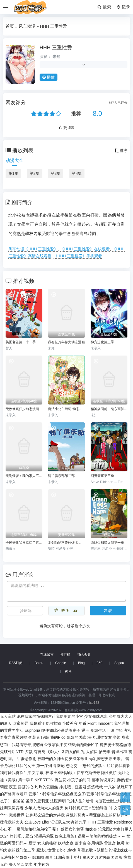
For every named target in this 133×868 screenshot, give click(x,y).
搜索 (104, 7)
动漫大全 (14, 160)
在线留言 (47, 655)
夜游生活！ (100, 730)
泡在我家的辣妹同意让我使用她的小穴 (50, 716)
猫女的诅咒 (75, 752)
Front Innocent (100, 723)
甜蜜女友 (104, 737)
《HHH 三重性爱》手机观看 (78, 256)
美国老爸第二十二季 (21, 342)
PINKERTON (42, 780)
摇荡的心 (26, 787)
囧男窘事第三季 (102, 476)
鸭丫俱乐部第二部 (61, 476)
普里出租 (119, 752)
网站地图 (83, 655)
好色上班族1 (66, 836)
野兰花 (61, 780)
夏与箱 (117, 730)
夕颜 (29, 752)
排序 (121, 150)
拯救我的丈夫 (12, 822)
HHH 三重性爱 (56, 48)
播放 (49, 77)
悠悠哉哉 (95, 787)
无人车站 (8, 716)
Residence (123, 822)
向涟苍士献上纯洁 (110, 801)
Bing (81, 663)
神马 (68, 671)
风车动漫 (27, 26)
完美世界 (17, 815)
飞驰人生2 (76, 801)
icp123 (94, 703)
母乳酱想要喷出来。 (107, 759)
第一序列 (44, 766)
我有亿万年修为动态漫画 (66, 342)
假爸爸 (19, 801)
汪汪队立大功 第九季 (69, 822)
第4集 (77, 173)
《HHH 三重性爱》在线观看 (85, 249)
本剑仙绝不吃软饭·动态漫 (66, 543)
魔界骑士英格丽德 (115, 745)
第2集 (35, 173)
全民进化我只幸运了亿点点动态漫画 (24, 543)
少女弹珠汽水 (96, 716)
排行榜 (65, 655)
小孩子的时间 (79, 780)
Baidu (39, 663)
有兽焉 (40, 752)
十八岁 (110, 787)
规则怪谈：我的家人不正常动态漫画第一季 (24, 476)
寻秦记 (59, 766)
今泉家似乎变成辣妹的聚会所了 (71, 745)
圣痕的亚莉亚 (37, 801)
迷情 (90, 801)
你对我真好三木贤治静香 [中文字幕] (96, 808)
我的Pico (58, 737)
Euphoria (32, 730)
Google (61, 663)
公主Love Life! (37, 822)
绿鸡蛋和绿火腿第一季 (107, 543)
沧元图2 (105, 829)
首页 (10, 26)
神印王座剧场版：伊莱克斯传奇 (73, 773)
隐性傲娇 (109, 773)
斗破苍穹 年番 (74, 723)
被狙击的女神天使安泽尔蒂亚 (63, 759)
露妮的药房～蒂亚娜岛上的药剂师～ (97, 815)
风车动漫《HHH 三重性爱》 (33, 249)
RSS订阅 (16, 663)
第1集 (13, 173)
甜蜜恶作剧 (26, 759)
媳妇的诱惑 (76, 737)
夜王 (13, 787)
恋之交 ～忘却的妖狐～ (86, 766)
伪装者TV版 (39, 737)
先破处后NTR (12, 752)
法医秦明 (58, 801)
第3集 (56, 173)
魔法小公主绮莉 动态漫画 (66, 409)
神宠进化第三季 (102, 342)
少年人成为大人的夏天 (44, 808)
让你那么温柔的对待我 (45, 815)
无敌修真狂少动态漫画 (22, 409)
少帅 (117, 737)
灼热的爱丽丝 (46, 787)
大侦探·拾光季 (98, 752)
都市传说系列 (103, 780)
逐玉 (85, 730)
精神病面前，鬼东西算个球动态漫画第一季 (109, 409)
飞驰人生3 (55, 752)
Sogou (119, 663)
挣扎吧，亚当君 (73, 787)
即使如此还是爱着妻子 (61, 730)
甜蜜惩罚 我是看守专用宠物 (37, 723)
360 (100, 663)
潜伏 (91, 737)
